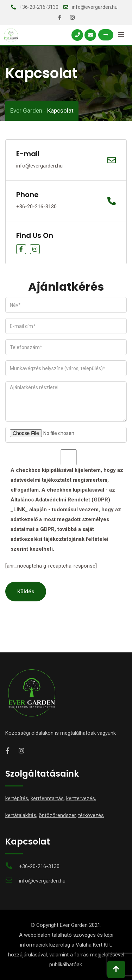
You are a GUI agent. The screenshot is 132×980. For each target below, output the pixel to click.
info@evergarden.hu (95, 7)
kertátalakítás (21, 815)
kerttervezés (81, 798)
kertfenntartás (47, 798)
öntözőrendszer (57, 815)
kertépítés (17, 798)
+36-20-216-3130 (39, 7)
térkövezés (91, 815)
